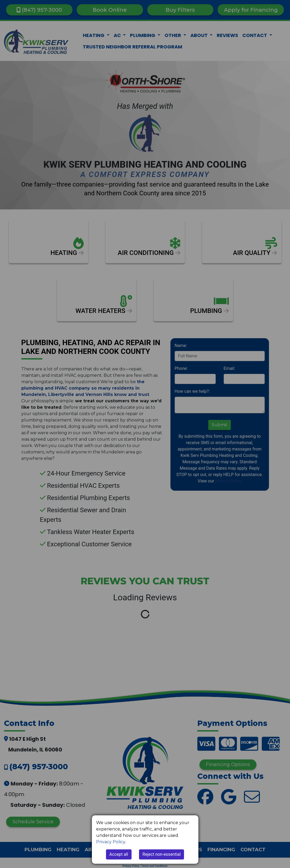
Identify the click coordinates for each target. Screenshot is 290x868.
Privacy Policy (111, 842)
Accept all (119, 854)
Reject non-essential (162, 854)
